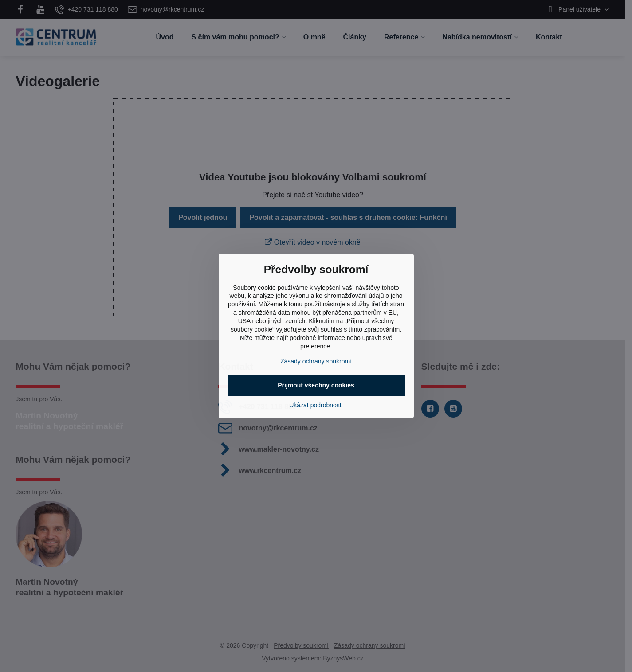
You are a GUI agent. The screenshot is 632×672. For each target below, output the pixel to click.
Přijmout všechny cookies (316, 385)
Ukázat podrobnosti (316, 405)
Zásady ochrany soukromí (316, 361)
